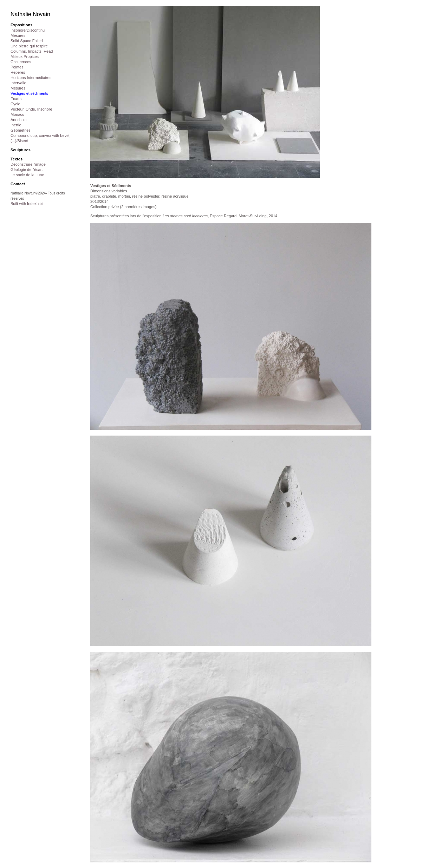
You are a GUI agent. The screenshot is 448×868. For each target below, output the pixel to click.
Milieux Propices (25, 57)
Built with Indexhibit (27, 204)
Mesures (18, 35)
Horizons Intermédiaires (31, 78)
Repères (18, 72)
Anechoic (18, 120)
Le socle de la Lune (27, 175)
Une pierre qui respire (29, 46)
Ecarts (16, 99)
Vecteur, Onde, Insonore (31, 109)
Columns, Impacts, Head (32, 51)
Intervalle (18, 83)
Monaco (17, 114)
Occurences (21, 62)
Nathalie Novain (30, 14)
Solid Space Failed (27, 41)
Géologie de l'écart (27, 170)
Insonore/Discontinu (28, 30)
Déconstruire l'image (28, 164)
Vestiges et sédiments (29, 93)
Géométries (21, 130)
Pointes (17, 67)
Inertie (16, 125)
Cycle (15, 104)
